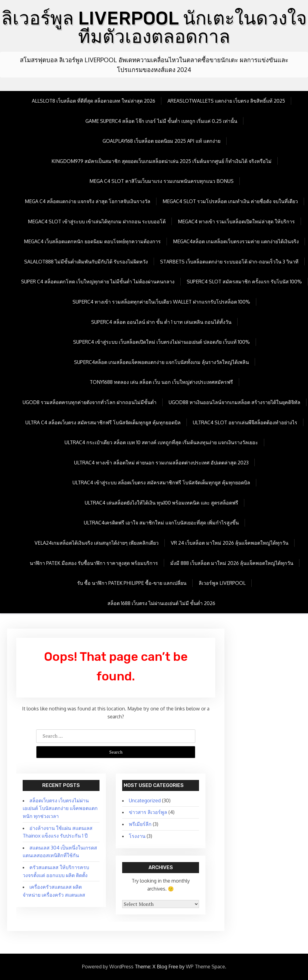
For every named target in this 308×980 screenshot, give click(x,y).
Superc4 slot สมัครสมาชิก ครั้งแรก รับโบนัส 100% (244, 282)
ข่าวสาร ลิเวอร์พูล (148, 812)
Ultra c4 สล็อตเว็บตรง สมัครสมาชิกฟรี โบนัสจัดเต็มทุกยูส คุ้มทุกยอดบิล (103, 422)
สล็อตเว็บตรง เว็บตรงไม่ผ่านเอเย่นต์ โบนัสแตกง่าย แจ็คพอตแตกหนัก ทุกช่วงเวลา (60, 808)
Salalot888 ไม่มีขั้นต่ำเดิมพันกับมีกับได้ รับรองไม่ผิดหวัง (86, 262)
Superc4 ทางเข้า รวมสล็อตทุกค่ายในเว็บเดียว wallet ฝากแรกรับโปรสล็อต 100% (161, 302)
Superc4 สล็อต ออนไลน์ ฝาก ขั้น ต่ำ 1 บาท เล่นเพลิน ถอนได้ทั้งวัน (161, 322)
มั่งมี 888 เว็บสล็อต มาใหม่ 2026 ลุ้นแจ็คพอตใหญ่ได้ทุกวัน (232, 563)
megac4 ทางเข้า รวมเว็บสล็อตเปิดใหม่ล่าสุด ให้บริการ (236, 221)
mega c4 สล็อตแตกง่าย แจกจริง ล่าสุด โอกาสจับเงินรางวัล (88, 201)
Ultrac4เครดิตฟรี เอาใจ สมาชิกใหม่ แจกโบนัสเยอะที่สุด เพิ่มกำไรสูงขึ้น (161, 523)
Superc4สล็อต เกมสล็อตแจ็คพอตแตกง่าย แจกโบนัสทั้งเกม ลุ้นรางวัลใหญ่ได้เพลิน (162, 362)
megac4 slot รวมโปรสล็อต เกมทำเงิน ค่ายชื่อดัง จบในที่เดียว (230, 201)
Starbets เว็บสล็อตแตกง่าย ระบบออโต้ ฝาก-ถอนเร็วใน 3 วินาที (229, 262)
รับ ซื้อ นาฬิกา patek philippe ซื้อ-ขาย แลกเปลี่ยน (132, 583)
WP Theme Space (205, 967)
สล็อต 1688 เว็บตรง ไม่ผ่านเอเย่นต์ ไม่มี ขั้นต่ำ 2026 (161, 603)
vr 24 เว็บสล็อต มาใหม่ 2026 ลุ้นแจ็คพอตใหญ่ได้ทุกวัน (230, 543)
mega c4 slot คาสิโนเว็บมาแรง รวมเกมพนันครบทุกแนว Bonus (162, 181)
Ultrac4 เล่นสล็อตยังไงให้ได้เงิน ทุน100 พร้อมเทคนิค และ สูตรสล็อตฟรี (162, 503)
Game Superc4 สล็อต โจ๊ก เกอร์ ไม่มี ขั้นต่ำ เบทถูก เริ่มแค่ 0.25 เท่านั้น (161, 121)
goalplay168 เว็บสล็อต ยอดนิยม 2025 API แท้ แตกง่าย (162, 141)
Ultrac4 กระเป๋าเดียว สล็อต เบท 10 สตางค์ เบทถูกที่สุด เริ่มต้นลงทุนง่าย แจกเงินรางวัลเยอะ (161, 442)
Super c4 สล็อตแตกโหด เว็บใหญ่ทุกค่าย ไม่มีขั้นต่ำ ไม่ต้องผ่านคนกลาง (98, 282)
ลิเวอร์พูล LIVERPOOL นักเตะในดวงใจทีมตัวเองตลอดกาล (154, 27)
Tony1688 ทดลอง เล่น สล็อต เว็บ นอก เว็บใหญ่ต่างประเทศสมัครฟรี (161, 382)
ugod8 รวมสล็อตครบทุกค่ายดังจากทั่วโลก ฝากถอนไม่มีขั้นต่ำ (90, 402)
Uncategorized (145, 800)
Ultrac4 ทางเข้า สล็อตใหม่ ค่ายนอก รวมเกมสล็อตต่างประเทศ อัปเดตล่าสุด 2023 (161, 463)
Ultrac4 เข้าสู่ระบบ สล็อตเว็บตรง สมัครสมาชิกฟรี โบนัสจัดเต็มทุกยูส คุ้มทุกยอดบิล (161, 482)
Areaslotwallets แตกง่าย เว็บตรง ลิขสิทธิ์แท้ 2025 (226, 101)
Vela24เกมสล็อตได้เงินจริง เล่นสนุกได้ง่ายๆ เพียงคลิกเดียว (97, 543)
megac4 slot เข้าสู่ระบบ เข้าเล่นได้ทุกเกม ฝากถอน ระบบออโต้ (97, 221)
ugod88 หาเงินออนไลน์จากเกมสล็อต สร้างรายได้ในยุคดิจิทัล (235, 402)
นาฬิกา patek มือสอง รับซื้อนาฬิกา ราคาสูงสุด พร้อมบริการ (94, 563)
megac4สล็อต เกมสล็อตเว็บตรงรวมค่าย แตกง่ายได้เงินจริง (236, 241)
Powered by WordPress (108, 967)
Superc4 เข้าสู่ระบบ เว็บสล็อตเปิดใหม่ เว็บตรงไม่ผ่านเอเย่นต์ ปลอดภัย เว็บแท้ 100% (162, 342)
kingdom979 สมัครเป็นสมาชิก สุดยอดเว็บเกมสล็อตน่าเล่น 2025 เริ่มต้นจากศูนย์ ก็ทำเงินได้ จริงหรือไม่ (162, 161)
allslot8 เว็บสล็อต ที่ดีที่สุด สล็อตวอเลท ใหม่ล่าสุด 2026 (94, 101)
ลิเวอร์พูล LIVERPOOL (222, 583)
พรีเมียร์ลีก (140, 824)
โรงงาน (137, 836)
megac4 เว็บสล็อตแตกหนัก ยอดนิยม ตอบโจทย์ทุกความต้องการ (92, 241)
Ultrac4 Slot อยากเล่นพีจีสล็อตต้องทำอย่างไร (245, 422)
